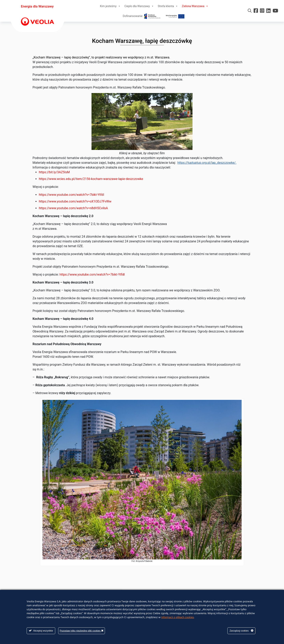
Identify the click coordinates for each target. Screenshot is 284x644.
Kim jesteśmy (110, 6)
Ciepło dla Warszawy (139, 6)
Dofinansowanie (154, 16)
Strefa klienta (168, 6)
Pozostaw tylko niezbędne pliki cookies (82, 631)
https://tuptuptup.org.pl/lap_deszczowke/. (207, 163)
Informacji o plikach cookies (178, 617)
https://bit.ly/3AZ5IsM (54, 172)
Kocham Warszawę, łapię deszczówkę (142, 41)
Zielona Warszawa (195, 6)
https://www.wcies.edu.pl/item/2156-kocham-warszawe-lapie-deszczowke (91, 179)
